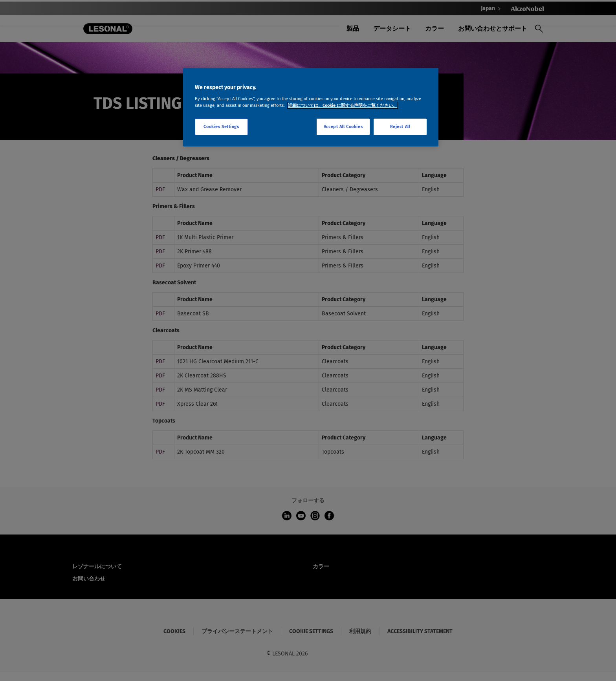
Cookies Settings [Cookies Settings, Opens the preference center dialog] (221, 126)
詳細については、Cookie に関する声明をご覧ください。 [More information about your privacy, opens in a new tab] (343, 105)
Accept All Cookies (343, 126)
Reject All (400, 126)
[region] (311, 107)
